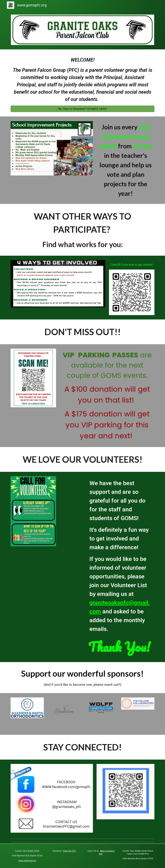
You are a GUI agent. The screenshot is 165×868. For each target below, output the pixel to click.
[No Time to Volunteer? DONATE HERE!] (82, 109)
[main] (82, 80)
